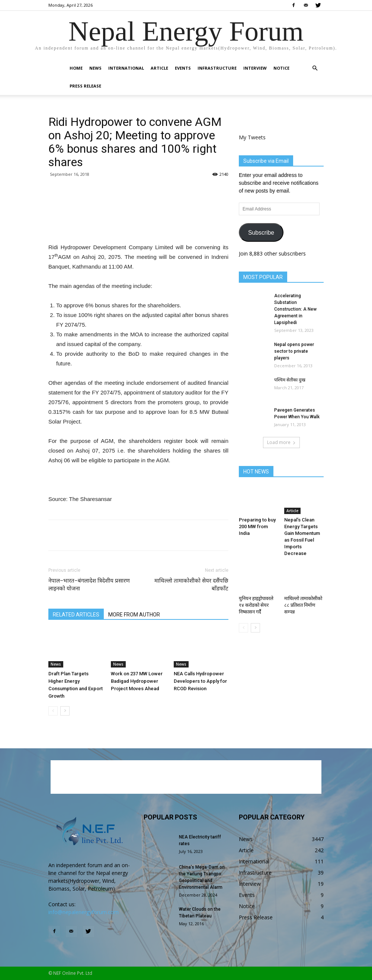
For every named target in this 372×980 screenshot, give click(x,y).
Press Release (85, 86)
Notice (281, 68)
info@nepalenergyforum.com (84, 912)
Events (183, 68)
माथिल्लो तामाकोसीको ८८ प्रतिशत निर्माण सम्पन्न (303, 605)
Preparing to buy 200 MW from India (257, 527)
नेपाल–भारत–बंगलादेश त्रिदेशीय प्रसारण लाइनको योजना (89, 585)
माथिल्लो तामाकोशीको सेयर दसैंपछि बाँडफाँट (191, 585)
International (126, 68)
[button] (315, 68)
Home (76, 68)
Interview (255, 68)
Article (159, 68)
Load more (281, 442)
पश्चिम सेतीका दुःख (290, 380)
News (95, 68)
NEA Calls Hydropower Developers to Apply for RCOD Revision (200, 681)
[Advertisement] (138, 223)
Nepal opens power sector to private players (294, 351)
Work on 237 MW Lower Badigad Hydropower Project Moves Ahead (137, 681)
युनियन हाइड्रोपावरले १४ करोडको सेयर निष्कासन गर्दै (256, 605)
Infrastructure (217, 68)
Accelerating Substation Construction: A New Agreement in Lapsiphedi (295, 309)
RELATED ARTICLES (76, 615)
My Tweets (252, 137)
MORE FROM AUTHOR (134, 615)
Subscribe (261, 233)
